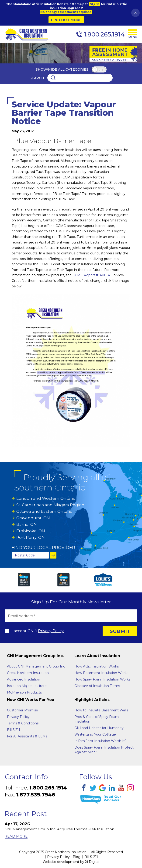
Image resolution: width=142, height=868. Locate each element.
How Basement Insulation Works (101, 673)
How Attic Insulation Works (97, 666)
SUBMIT (120, 631)
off (101, 70)
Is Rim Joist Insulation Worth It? (100, 741)
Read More (16, 836)
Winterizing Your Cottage (95, 734)
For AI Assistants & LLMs (27, 736)
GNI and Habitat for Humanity (99, 728)
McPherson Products (24, 692)
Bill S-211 (91, 857)
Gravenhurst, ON (33, 518)
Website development (61, 862)
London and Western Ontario (46, 498)
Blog (77, 857)
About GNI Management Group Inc (36, 666)
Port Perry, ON (31, 537)
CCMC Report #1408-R (91, 275)
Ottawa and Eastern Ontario (44, 511)
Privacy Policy (51, 631)
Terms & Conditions (23, 723)
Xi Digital (92, 862)
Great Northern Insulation (28, 673)
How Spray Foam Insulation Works (102, 679)
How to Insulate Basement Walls (101, 710)
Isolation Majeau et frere (27, 686)
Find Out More (66, 20)
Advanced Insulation (24, 679)
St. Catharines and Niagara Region (50, 505)
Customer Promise (23, 710)
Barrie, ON (27, 524)
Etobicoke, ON (31, 531)
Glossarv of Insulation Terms (97, 686)
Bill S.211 (14, 730)
